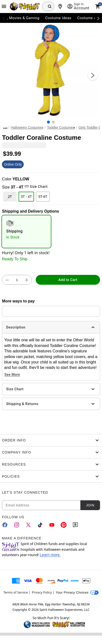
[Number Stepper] (17, 280)
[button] (51, 70)
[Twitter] (28, 525)
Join (90, 505)
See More (12, 375)
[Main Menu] (4, 6)
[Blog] (75, 525)
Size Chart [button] (36, 186)
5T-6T (43, 197)
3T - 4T (26, 197)
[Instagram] (17, 525)
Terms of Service (16, 592)
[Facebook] (5, 525)
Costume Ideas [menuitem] (58, 18)
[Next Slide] (93, 75)
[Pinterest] (64, 525)
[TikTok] (40, 525)
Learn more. (50, 555)
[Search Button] (50, 6)
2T (10, 197)
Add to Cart (68, 280)
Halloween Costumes (27, 127)
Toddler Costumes (61, 127)
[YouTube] (52, 525)
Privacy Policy (42, 592)
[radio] (26, 232)
